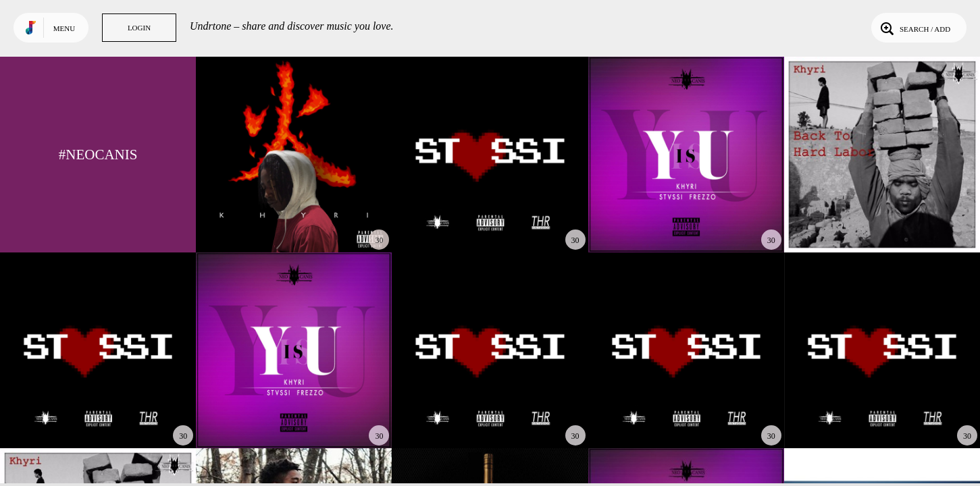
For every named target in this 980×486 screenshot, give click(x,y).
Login (139, 28)
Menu (64, 28)
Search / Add (914, 28)
